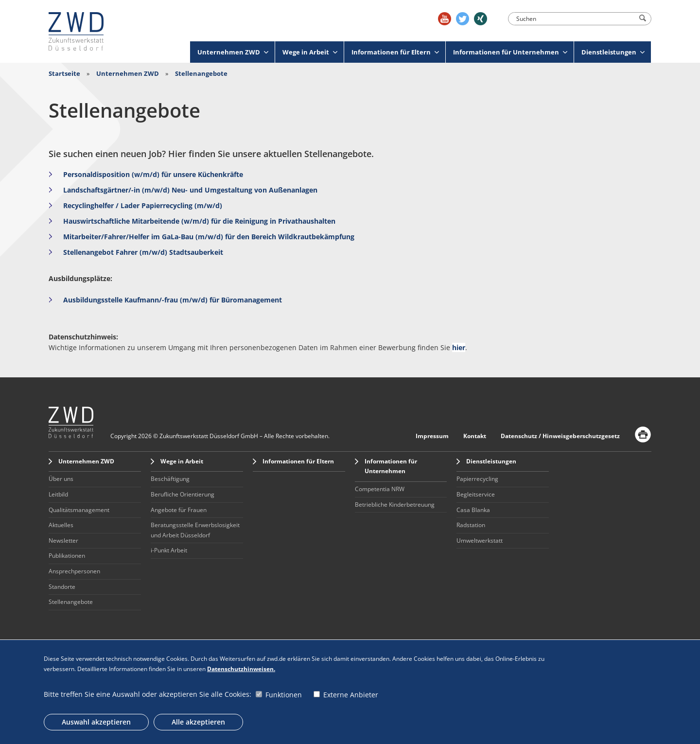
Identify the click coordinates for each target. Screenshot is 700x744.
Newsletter (63, 540)
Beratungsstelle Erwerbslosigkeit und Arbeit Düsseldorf (195, 530)
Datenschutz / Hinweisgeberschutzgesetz (560, 436)
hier (459, 347)
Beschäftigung (170, 479)
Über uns (61, 479)
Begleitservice (476, 494)
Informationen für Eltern (395, 52)
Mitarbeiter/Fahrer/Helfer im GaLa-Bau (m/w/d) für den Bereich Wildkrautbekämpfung (209, 237)
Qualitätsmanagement (79, 510)
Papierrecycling (477, 479)
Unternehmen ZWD (233, 52)
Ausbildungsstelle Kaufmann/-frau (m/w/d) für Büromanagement (173, 300)
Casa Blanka (473, 510)
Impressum (432, 436)
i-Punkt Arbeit (169, 550)
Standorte (62, 587)
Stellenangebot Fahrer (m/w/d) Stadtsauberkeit (143, 252)
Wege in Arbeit (310, 52)
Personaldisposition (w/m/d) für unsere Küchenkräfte (154, 174)
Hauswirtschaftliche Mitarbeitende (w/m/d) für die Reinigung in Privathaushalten (199, 221)
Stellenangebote (201, 73)
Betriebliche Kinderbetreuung (395, 505)
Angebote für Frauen (179, 510)
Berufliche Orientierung (183, 494)
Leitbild (58, 494)
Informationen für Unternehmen (510, 52)
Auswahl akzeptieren (96, 722)
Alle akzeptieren (198, 722)
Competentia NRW (380, 489)
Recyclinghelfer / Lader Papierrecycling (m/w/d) (143, 205)
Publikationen (67, 556)
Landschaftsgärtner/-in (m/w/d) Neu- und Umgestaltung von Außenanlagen (190, 190)
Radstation (471, 525)
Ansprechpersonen (74, 571)
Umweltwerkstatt (480, 540)
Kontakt (475, 436)
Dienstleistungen (613, 52)
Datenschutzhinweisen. (241, 669)
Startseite (64, 73)
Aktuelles (61, 525)
